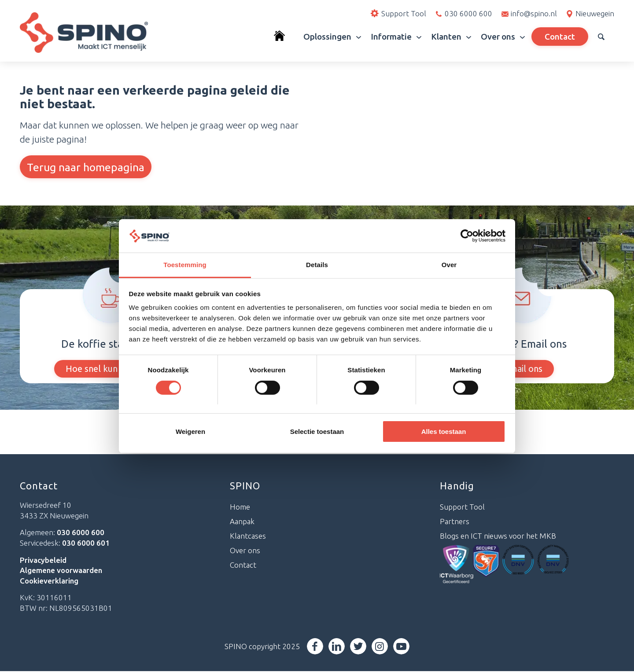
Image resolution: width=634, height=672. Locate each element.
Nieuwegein (595, 13)
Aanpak (242, 522)
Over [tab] (449, 265)
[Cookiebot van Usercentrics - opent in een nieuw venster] (467, 236)
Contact (243, 565)
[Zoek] (601, 37)
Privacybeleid (43, 560)
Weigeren (190, 431)
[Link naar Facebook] (315, 647)
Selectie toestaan (317, 431)
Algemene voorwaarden (61, 571)
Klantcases (248, 536)
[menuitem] (284, 37)
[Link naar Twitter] (358, 647)
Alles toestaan (444, 431)
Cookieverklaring (49, 581)
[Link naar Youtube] (401, 647)
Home (240, 508)
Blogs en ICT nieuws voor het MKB (498, 536)
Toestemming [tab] (185, 265)
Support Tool (462, 508)
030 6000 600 (468, 13)
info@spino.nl (534, 13)
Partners (455, 522)
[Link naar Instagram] (380, 647)
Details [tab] (317, 265)
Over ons (245, 551)
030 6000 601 (86, 543)
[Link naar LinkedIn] (337, 647)
